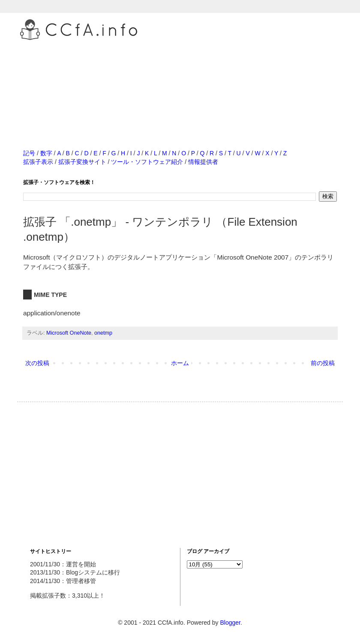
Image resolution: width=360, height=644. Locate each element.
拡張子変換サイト (82, 162)
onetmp (103, 333)
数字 (46, 153)
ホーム (180, 363)
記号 (29, 153)
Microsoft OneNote (69, 333)
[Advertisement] (180, 85)
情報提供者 (203, 162)
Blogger (230, 623)
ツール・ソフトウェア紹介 (147, 162)
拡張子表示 (38, 162)
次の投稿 (37, 363)
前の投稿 (323, 363)
